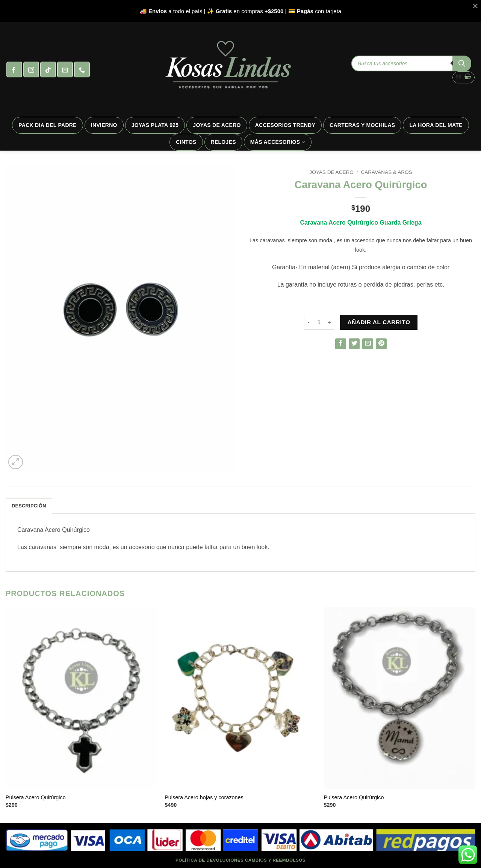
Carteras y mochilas (362, 125)
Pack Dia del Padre (48, 125)
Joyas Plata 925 (155, 125)
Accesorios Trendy (285, 125)
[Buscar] (462, 63)
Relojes (223, 142)
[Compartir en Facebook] (341, 344)
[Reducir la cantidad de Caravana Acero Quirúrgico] (309, 322)
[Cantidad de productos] (319, 322)
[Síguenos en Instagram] (31, 69)
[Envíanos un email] (65, 69)
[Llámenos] (82, 69)
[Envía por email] (368, 344)
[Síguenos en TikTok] (48, 69)
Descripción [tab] (29, 506)
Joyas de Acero (217, 125)
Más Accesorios (278, 142)
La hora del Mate (436, 125)
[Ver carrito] (464, 77)
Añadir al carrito (379, 322)
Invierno (104, 125)
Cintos (186, 142)
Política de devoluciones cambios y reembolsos (240, 860)
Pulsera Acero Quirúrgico (36, 797)
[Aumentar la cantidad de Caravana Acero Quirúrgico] (330, 322)
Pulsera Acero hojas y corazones (204, 797)
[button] (16, 462)
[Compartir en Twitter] (354, 344)
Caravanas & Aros (386, 172)
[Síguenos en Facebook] (14, 69)
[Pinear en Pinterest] (381, 344)
